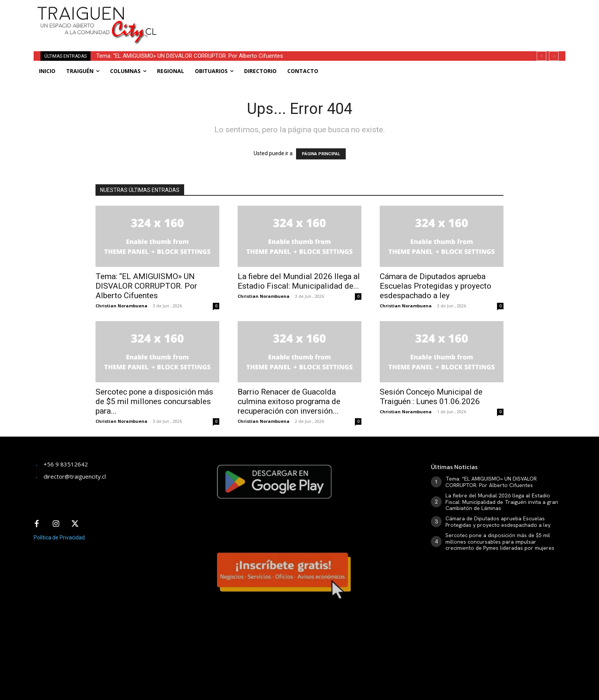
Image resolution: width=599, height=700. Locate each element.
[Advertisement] (356, 17)
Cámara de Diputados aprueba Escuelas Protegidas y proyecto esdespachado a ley (435, 286)
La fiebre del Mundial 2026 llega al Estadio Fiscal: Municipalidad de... (299, 281)
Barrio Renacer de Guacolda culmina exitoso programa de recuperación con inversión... (289, 401)
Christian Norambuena (121, 306)
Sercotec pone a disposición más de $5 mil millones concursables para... (154, 401)
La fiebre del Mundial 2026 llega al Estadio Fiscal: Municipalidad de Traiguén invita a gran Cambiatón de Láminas (502, 502)
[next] (554, 56)
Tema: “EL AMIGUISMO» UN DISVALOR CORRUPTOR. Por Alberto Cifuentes (190, 56)
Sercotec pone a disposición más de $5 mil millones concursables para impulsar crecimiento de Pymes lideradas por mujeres (500, 542)
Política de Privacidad (59, 538)
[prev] (542, 56)
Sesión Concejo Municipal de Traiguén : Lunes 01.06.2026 (431, 397)
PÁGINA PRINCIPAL (321, 154)
